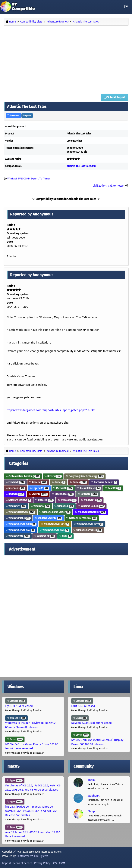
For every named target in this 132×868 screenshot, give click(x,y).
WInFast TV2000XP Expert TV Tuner (29, 179)
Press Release (89, 488)
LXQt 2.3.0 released (83, 706)
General (38, 482)
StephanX (93, 796)
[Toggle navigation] (126, 7)
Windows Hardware (20, 512)
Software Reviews (18, 500)
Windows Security (48, 518)
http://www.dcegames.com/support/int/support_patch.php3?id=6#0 (51, 410)
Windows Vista (18, 536)
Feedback (15, 482)
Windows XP (44, 536)
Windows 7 (40, 506)
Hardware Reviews (104, 482)
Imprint (7, 863)
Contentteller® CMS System (32, 856)
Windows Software (88, 530)
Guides (59, 482)
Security (38, 494)
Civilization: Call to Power (109, 186)
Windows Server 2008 (21, 524)
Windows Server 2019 (89, 524)
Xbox (66, 536)
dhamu (92, 780)
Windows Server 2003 (82, 518)
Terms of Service (23, 863)
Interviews (15, 488)
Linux (80, 718)
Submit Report (115, 97)
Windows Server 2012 (55, 524)
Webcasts (67, 500)
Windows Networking (91, 512)
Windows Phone (18, 518)
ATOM (62, 863)
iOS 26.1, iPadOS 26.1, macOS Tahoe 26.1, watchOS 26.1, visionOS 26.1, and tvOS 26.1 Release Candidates (31, 811)
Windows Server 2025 (54, 530)
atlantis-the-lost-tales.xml (81, 166)
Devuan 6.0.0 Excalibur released (91, 723)
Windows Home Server (55, 512)
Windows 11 (16, 506)
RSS (55, 863)
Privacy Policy (42, 863)
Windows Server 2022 (20, 530)
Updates (44, 500)
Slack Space (63, 494)
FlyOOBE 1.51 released (19, 706)
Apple (15, 780)
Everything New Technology (85, 476)
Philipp (92, 811)
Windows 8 (64, 506)
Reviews (15, 494)
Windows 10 (91, 500)
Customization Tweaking (23, 476)
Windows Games (91, 506)
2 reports (27, 116)
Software (88, 494)
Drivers (53, 476)
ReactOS (113, 488)
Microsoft (63, 488)
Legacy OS (39, 488)
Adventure (13, 116)
